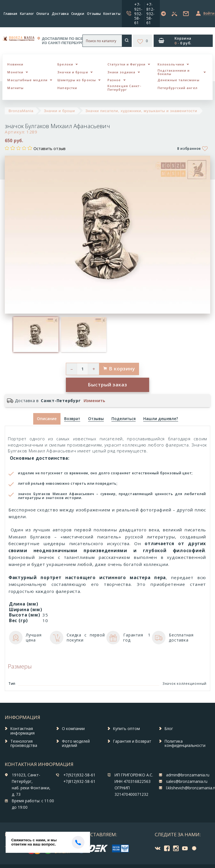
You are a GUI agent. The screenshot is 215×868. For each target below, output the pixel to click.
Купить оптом (126, 729)
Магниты (15, 88)
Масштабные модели (27, 80)
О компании (73, 729)
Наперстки (67, 88)
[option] (36, 335)
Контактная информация (23, 731)
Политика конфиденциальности (185, 744)
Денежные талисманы (179, 80)
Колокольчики (171, 64)
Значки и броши (73, 72)
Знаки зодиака (121, 72)
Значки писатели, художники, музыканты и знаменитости (141, 111)
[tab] (72, 419)
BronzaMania (21, 111)
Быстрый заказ (107, 385)
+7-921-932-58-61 (138, 13)
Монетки (15, 72)
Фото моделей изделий (76, 744)
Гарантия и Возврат (132, 741)
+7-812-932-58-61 (150, 13)
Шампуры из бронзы (77, 80)
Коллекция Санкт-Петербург (124, 88)
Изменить (94, 401)
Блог (169, 729)
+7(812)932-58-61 (79, 781)
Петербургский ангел (178, 88)
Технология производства (24, 744)
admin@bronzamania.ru (188, 775)
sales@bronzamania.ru (187, 781)
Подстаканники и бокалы (174, 72)
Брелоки (65, 64)
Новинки (15, 64)
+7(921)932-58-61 (79, 775)
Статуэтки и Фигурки (126, 64)
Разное (114, 80)
